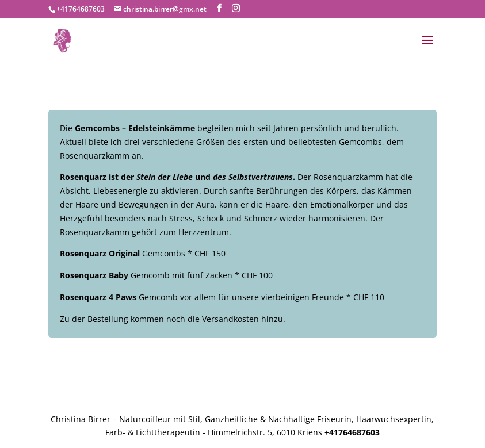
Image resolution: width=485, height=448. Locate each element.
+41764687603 (81, 9)
